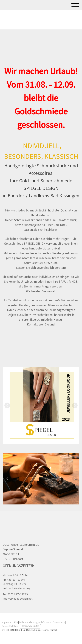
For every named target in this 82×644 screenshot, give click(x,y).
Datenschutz (59, 622)
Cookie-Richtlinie (10, 626)
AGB (16, 622)
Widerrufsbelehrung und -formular (35, 622)
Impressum (7, 622)
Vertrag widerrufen (30, 626)
